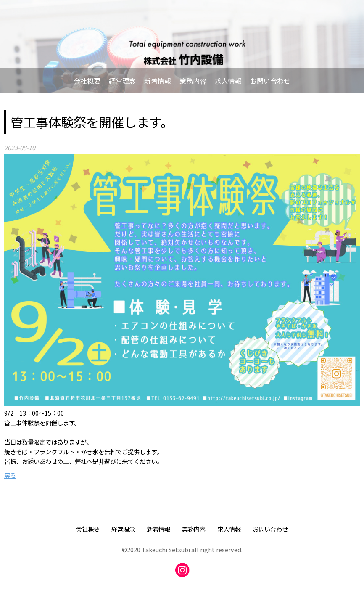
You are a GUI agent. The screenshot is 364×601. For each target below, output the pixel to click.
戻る (10, 475)
